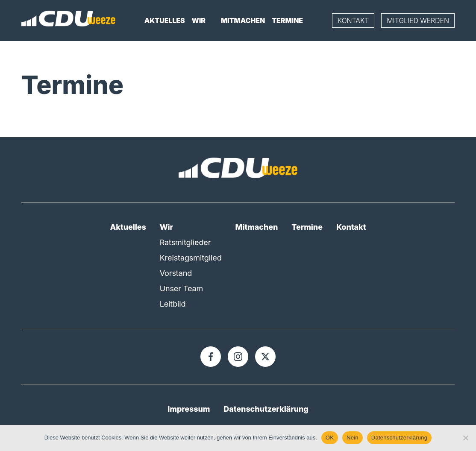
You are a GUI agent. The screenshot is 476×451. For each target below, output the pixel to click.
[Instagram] (238, 357)
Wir (199, 20)
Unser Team (182, 288)
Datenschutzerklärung (266, 409)
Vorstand (176, 273)
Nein (353, 438)
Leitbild (173, 304)
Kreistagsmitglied (191, 258)
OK (330, 438)
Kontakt (353, 20)
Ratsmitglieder (185, 242)
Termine (287, 20)
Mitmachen (243, 20)
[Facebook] (211, 357)
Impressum (189, 409)
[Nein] (465, 438)
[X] (265, 357)
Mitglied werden (418, 20)
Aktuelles (165, 20)
